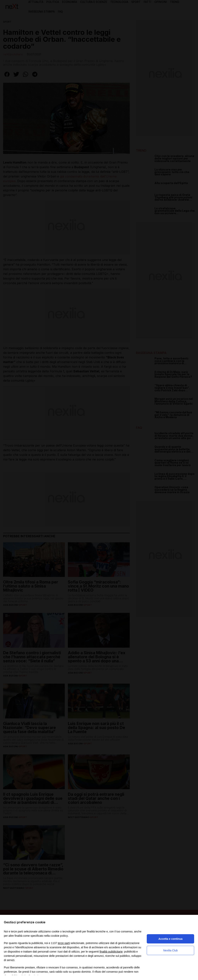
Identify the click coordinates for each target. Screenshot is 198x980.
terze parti (64, 943)
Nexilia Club (170, 950)
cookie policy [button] (59, 936)
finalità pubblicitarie (111, 952)
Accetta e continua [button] (170, 939)
